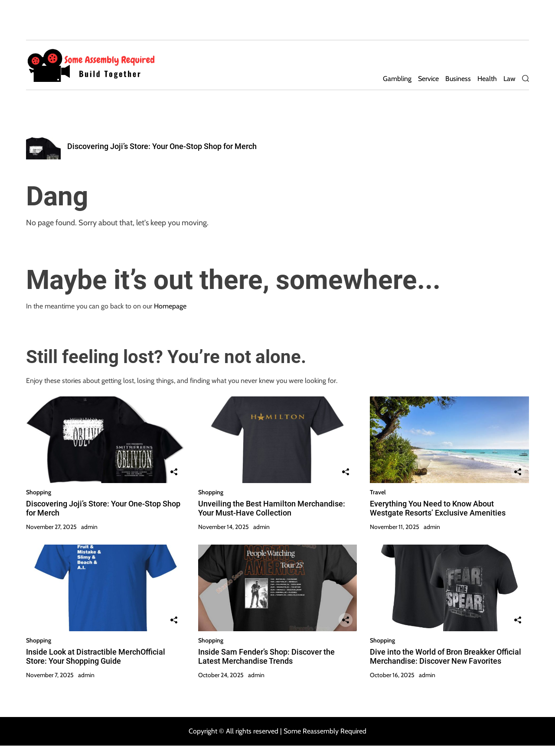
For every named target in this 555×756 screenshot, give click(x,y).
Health (487, 79)
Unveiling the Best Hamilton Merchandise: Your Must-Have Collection (272, 508)
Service (428, 79)
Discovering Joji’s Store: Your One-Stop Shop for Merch (162, 146)
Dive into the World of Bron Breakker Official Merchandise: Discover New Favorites (446, 657)
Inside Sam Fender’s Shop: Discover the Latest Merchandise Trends (266, 657)
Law (509, 79)
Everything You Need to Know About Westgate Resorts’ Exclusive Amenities (438, 508)
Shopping (39, 492)
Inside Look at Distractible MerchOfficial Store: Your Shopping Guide (96, 657)
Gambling (397, 79)
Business (458, 79)
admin (89, 527)
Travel (378, 492)
